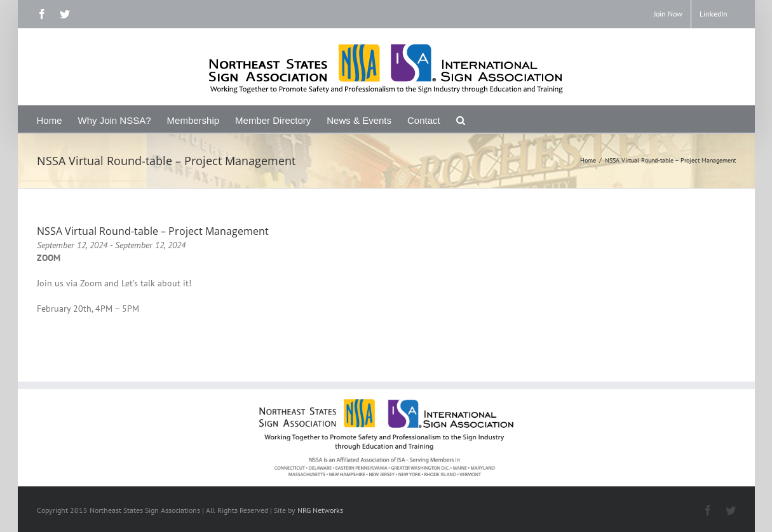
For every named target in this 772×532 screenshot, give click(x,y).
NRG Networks (320, 510)
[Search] (461, 119)
